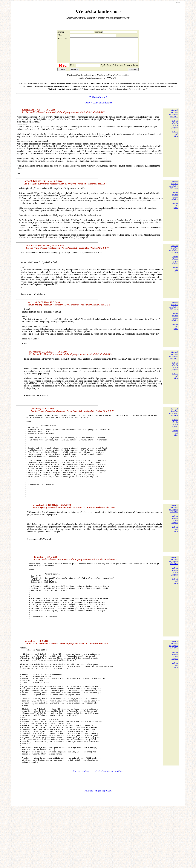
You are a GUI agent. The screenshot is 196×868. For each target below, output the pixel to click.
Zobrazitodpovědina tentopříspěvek (175, 129)
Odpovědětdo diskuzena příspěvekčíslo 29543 (174, 680)
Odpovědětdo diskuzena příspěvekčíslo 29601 (174, 530)
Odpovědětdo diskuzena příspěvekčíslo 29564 (174, 360)
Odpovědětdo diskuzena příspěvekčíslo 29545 (174, 311)
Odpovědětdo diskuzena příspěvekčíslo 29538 (174, 254)
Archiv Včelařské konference (98, 108)
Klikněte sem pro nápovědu (98, 850)
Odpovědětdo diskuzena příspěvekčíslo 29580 (174, 417)
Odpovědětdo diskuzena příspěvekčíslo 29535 (174, 190)
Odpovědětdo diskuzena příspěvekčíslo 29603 (174, 582)
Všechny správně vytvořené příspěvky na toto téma (98, 830)
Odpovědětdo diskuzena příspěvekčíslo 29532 (174, 118)
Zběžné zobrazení (98, 102)
